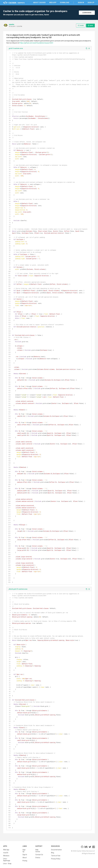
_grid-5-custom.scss (15, 48)
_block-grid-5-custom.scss (18, 589)
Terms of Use (56, 856)
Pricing (25, 861)
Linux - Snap (7, 864)
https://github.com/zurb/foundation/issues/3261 (36, 43)
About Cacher (39, 3)
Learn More (87, 13)
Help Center (38, 851)
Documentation (56, 850)
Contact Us (39, 855)
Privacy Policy (56, 859)
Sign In (81, 3)
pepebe (12, 24)
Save (90, 25)
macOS (6, 853)
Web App (53, 3)
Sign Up (91, 3)
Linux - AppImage (7, 860)
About (25, 858)
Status (38, 858)
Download (65, 3)
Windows (6, 856)
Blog (53, 853)
